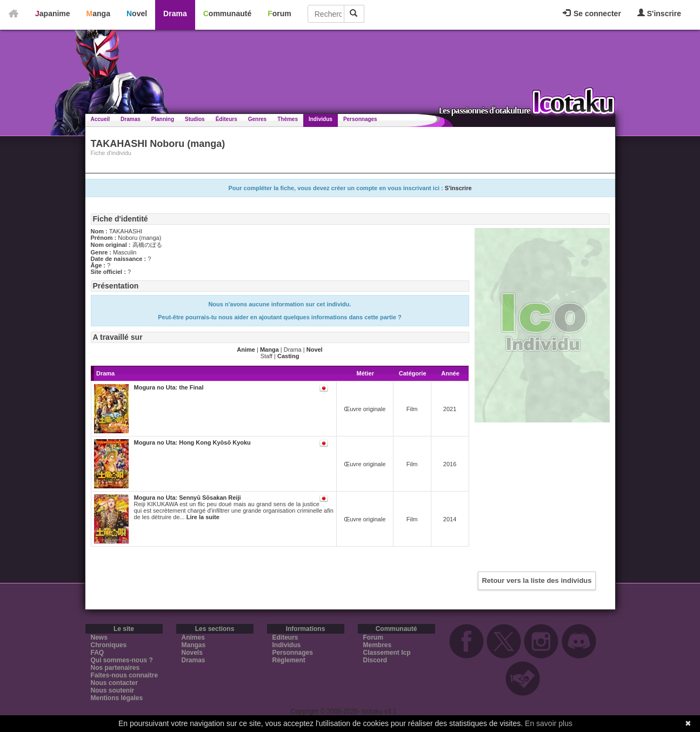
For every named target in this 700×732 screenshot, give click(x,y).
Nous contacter (114, 683)
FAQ (98, 653)
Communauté (227, 14)
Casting (288, 356)
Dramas (131, 119)
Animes (193, 637)
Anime (246, 350)
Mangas (194, 645)
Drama (175, 14)
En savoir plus (549, 723)
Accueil (101, 119)
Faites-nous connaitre (125, 675)
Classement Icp (387, 653)
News (99, 637)
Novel (137, 14)
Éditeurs (226, 119)
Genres (257, 119)
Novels (192, 653)
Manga (98, 14)
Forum (279, 14)
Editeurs (285, 637)
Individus (321, 119)
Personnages (360, 119)
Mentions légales (117, 698)
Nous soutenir (113, 690)
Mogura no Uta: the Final (169, 387)
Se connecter (592, 14)
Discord (375, 660)
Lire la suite (203, 517)
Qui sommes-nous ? (122, 660)
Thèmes (288, 119)
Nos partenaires (115, 668)
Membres (378, 645)
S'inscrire (659, 13)
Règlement (289, 660)
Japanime (53, 14)
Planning (163, 119)
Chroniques (109, 645)
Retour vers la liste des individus (536, 580)
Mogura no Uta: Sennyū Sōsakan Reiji (188, 498)
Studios (195, 119)
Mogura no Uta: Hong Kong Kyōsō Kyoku (192, 442)
